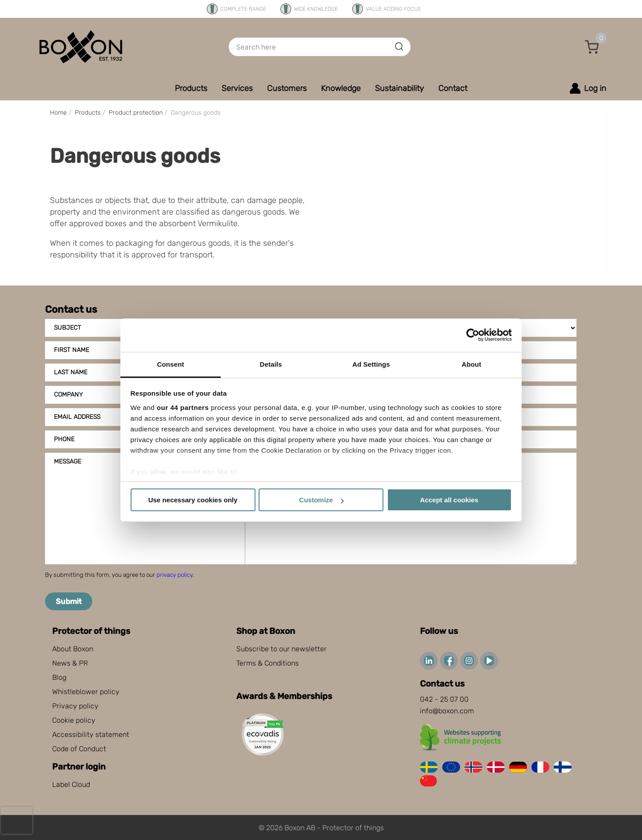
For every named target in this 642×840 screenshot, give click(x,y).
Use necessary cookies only (193, 500)
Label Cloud (71, 784)
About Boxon (73, 649)
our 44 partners (183, 408)
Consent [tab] (171, 364)
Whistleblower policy (86, 692)
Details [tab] (271, 364)
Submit (69, 601)
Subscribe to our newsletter (282, 649)
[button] (592, 47)
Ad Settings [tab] (371, 364)
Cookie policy (74, 720)
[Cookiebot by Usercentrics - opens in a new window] (473, 335)
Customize (321, 500)
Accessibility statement (91, 734)
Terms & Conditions (267, 663)
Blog (59, 677)
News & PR (70, 663)
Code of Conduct (79, 749)
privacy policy (175, 575)
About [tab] (472, 364)
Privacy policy (75, 706)
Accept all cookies (449, 500)
